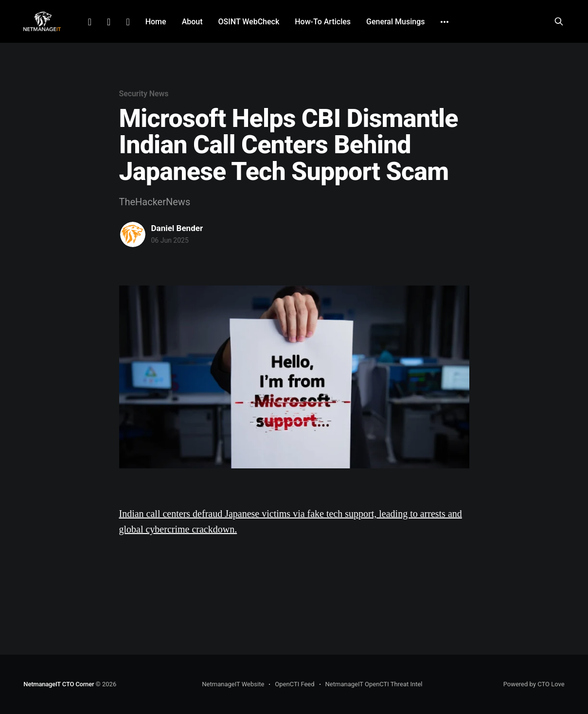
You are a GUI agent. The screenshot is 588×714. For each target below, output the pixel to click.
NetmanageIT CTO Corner (59, 684)
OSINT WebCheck (249, 22)
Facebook (109, 22)
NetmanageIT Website (233, 684)
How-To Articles (323, 22)
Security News (144, 94)
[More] (445, 22)
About (192, 22)
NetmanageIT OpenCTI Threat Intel (374, 684)
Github (128, 22)
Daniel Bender (177, 228)
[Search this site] (559, 21)
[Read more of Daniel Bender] (133, 234)
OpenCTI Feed (294, 684)
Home (156, 22)
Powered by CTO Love (534, 684)
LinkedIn (90, 22)
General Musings (395, 22)
